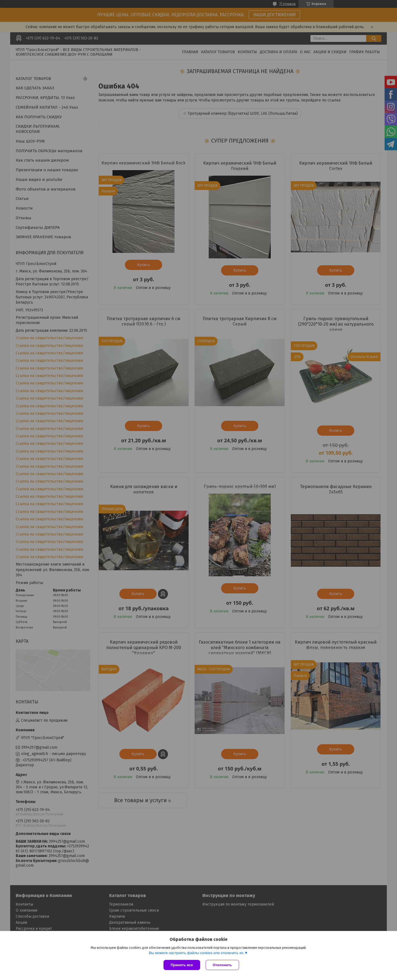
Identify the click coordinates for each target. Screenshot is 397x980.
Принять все (182, 965)
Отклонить (222, 965)
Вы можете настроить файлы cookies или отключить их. (197, 953)
